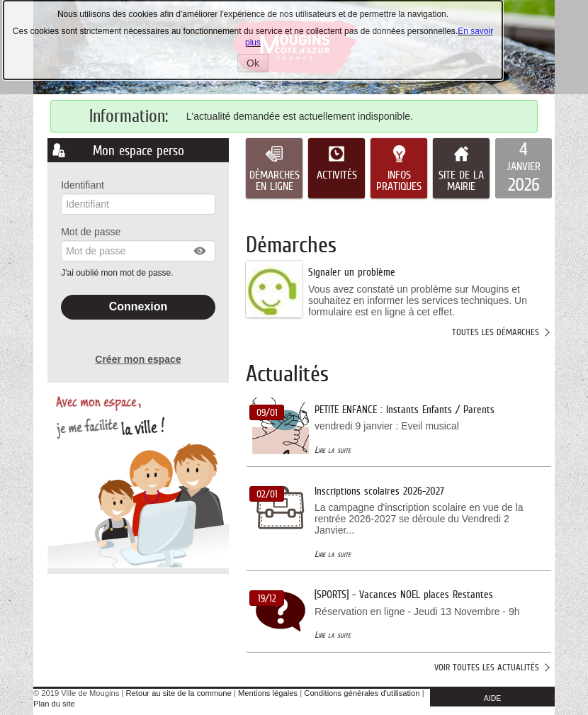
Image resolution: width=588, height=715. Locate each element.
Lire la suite (333, 450)
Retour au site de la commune (179, 693)
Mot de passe (91, 232)
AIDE (493, 698)
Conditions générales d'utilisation (362, 693)
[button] (200, 251)
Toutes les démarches (496, 332)
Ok (258, 64)
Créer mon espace (138, 359)
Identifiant (83, 185)
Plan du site (54, 704)
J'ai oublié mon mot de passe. (118, 273)
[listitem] (524, 169)
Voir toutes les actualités (487, 667)
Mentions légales (268, 693)
